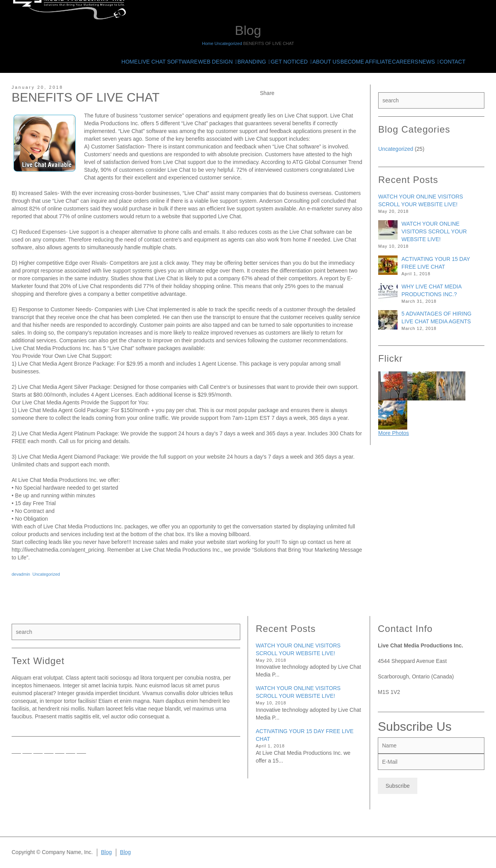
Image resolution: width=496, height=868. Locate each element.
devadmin (21, 574)
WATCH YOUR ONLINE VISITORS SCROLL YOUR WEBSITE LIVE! (434, 231)
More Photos (394, 433)
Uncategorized (46, 574)
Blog (107, 852)
